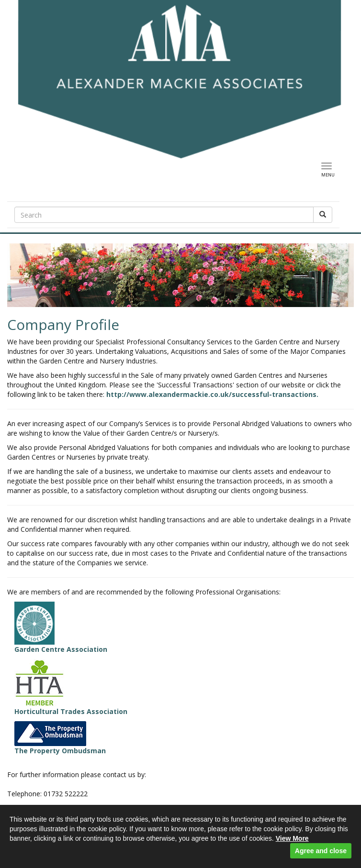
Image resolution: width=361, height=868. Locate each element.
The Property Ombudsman (60, 738)
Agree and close (321, 851)
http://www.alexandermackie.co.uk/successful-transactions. (212, 394)
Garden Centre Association (61, 628)
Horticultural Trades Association (71, 687)
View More (292, 838)
